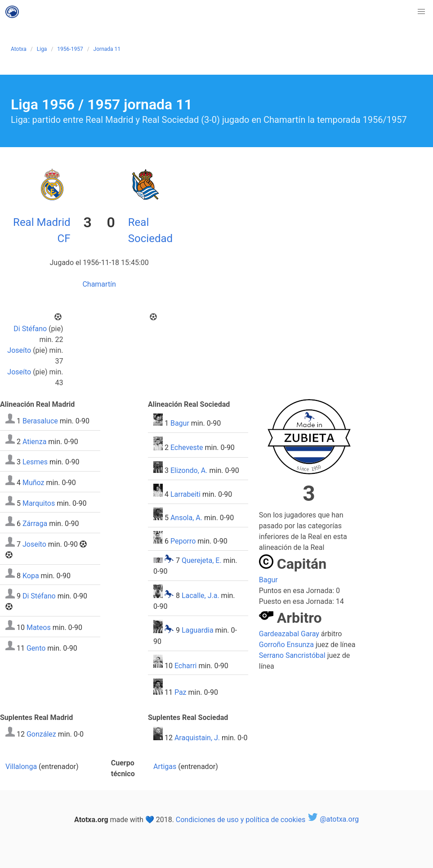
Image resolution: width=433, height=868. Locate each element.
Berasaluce (40, 421)
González (41, 734)
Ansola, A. (186, 518)
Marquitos (39, 503)
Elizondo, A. (189, 470)
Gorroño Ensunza (286, 645)
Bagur (180, 423)
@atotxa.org (333, 819)
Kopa (31, 575)
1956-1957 (70, 49)
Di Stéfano (30, 329)
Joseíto (19, 350)
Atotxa (19, 49)
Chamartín (99, 284)
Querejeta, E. (202, 560)
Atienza (34, 441)
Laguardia (198, 631)
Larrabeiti (185, 494)
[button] (421, 12)
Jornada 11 (107, 49)
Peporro (183, 541)
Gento (36, 648)
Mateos (39, 627)
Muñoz (33, 483)
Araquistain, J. (197, 738)
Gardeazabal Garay (289, 634)
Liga (42, 49)
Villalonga (21, 767)
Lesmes (35, 462)
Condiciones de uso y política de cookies (241, 819)
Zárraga (35, 524)
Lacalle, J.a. (201, 596)
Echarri (186, 665)
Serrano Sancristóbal (292, 655)
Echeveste (187, 448)
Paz (181, 692)
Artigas (165, 767)
